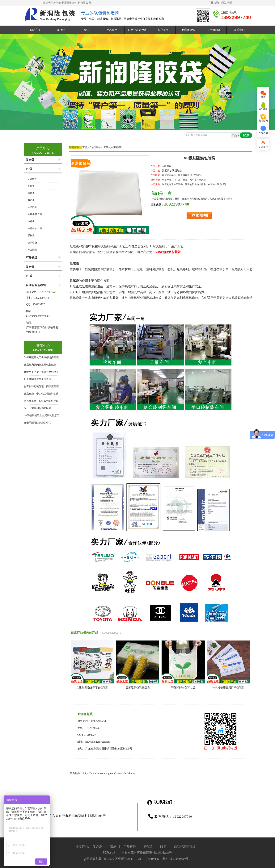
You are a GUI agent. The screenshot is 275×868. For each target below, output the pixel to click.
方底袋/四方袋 (35, 214)
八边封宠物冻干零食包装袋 (92, 688)
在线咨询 (214, 3)
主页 (85, 147)
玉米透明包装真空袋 (138, 688)
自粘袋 (31, 200)
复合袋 (61, 30)
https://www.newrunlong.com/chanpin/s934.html (109, 773)
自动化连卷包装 (137, 30)
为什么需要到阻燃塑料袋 (38, 408)
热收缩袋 (32, 243)
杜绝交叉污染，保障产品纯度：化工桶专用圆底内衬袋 (54, 372)
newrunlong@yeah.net (39, 316)
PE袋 (106, 147)
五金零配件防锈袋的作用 (38, 423)
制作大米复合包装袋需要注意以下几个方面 (47, 401)
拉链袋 (31, 221)
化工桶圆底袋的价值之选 (38, 379)
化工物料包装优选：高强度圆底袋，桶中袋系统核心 (52, 386)
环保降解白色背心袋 (183, 688)
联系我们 (239, 30)
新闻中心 (43, 346)
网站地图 (227, 3)
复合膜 (30, 267)
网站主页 (36, 30)
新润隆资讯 (188, 30)
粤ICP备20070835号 (175, 859)
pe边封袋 (32, 250)
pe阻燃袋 (116, 147)
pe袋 (86, 30)
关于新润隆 (214, 30)
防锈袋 (31, 193)
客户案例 (163, 30)
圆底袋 (31, 186)
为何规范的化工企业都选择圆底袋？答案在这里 (50, 357)
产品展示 (112, 30)
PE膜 (29, 276)
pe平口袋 (32, 207)
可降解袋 (32, 258)
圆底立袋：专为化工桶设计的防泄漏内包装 (47, 394)
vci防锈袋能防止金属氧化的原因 (42, 415)
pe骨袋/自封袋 (35, 228)
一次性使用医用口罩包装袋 (228, 688)
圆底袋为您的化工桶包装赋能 (40, 365)
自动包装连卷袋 (36, 285)
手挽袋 (31, 236)
